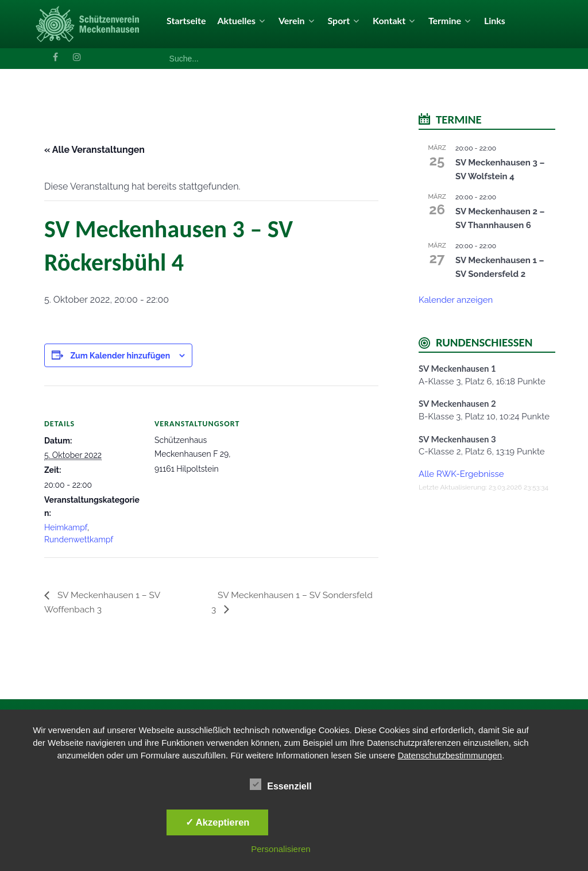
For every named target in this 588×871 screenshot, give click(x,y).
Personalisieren (281, 849)
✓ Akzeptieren (218, 822)
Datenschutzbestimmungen (450, 755)
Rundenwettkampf (79, 539)
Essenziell (281, 784)
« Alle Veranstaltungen (94, 150)
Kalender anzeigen (456, 300)
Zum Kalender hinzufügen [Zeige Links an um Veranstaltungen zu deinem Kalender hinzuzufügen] (120, 356)
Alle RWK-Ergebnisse (461, 474)
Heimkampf (66, 527)
